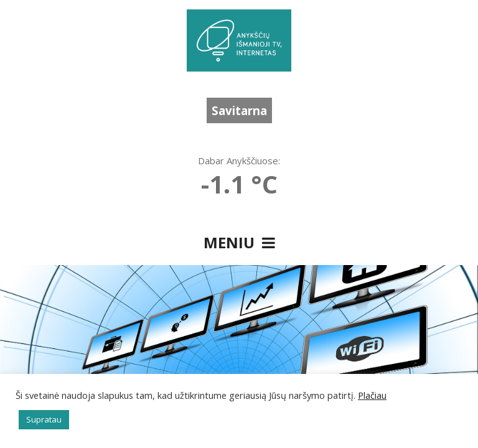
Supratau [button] (44, 419)
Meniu (239, 242)
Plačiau (372, 395)
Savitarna (239, 110)
